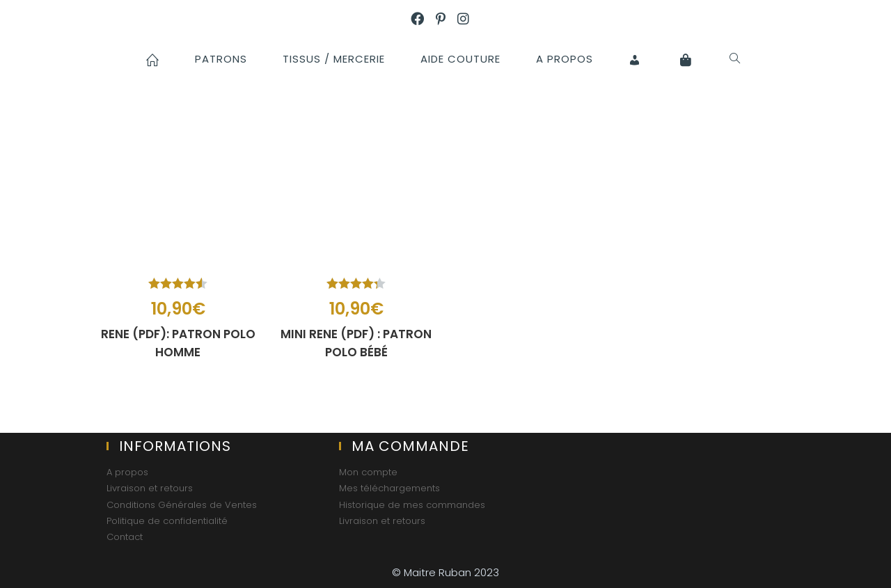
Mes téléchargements (389, 488)
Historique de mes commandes (412, 505)
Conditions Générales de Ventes (182, 505)
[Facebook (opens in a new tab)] (423, 20)
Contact (125, 537)
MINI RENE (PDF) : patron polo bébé (356, 343)
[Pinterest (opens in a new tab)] (447, 20)
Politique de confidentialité (167, 521)
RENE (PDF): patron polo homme (178, 343)
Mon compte (368, 472)
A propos (127, 472)
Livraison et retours (150, 488)
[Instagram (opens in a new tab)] (469, 20)
